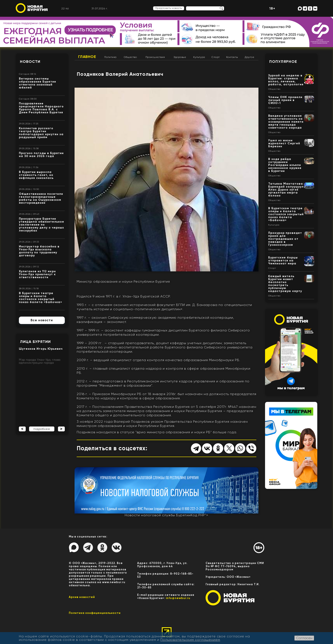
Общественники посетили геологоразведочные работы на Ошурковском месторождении (41, 198)
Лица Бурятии (35, 342)
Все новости (42, 320)
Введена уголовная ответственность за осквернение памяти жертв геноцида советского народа (286, 122)
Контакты (232, 57)
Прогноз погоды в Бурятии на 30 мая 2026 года (41, 155)
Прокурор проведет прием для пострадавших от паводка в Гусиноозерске (285, 239)
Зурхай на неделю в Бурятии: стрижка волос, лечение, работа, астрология (286, 80)
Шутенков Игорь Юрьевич (41, 349)
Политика (110, 57)
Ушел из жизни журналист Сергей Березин (284, 143)
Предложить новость (169, 8)
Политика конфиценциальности (95, 613)
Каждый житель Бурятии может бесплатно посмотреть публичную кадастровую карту (285, 284)
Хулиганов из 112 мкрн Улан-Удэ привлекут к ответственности (37, 274)
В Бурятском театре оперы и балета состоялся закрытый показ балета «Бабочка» (41, 298)
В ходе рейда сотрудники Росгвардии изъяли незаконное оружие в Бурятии (285, 165)
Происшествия (155, 57)
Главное (87, 57)
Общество (130, 57)
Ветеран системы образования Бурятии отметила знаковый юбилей (37, 83)
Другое (249, 57)
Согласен (304, 638)
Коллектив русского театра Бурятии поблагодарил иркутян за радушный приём (41, 133)
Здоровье (180, 57)
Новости (30, 62)
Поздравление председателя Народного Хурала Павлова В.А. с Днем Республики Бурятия (41, 108)
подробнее (42, 429)
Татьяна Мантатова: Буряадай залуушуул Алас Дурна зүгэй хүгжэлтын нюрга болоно (286, 190)
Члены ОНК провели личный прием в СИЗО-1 (285, 100)
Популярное (283, 62)
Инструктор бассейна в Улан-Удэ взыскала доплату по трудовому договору (39, 251)
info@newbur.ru (178, 598)
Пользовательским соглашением (190, 640)
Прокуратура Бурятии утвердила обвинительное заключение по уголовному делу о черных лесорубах (42, 225)
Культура (199, 57)
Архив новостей (82, 597)
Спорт (216, 57)
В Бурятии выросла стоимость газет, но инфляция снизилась (36, 175)
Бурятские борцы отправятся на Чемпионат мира (283, 260)
